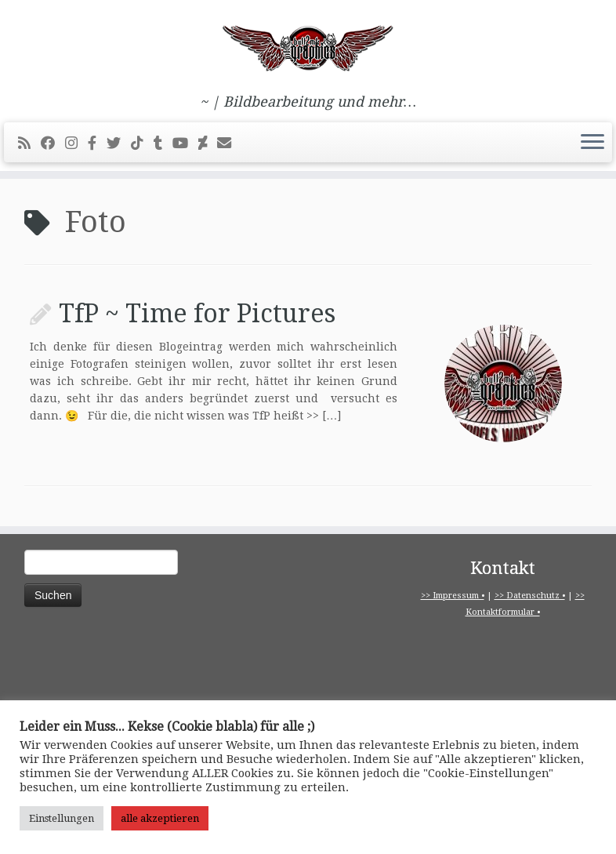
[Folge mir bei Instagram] (76, 143)
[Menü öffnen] (592, 143)
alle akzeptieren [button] (160, 818)
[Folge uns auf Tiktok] (142, 143)
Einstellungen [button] (62, 818)
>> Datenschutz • (530, 596)
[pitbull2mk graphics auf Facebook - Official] (97, 143)
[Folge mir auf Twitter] (119, 143)
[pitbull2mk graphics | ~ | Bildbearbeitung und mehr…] (308, 47)
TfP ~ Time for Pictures (197, 314)
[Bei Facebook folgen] (53, 143)
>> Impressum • (453, 596)
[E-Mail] (229, 143)
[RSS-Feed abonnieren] (29, 143)
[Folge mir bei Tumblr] (163, 143)
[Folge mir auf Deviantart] (208, 143)
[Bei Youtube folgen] (185, 143)
